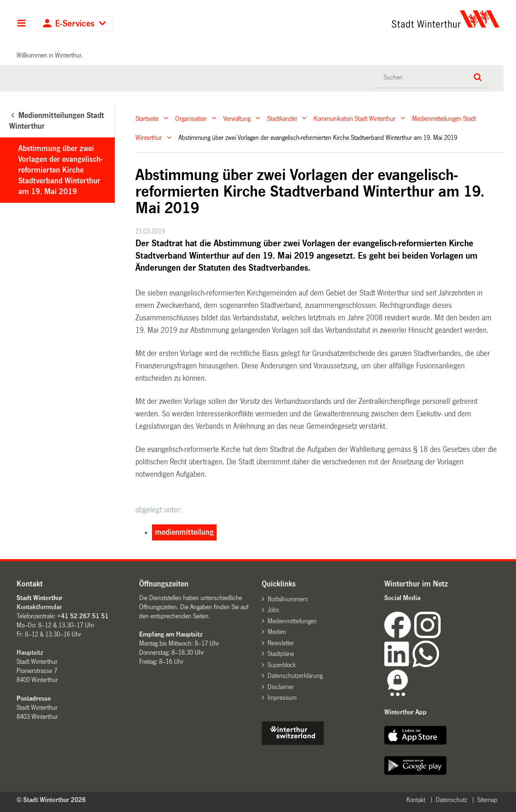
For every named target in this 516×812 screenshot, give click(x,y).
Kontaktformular (39, 607)
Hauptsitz (30, 652)
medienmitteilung (184, 532)
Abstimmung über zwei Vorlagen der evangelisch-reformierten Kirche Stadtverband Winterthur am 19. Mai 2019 (60, 170)
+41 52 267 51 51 (83, 616)
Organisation (191, 118)
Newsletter (281, 643)
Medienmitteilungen (292, 621)
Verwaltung (237, 118)
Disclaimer (281, 687)
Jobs (273, 610)
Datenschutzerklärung (295, 676)
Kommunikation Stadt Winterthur (354, 118)
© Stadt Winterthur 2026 (51, 800)
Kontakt (416, 800)
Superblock (282, 665)
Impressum (282, 698)
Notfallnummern (288, 599)
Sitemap (487, 800)
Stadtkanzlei (282, 118)
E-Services (75, 24)
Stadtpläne (281, 654)
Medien (277, 632)
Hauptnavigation (21, 24)
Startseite (147, 118)
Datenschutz (451, 800)
